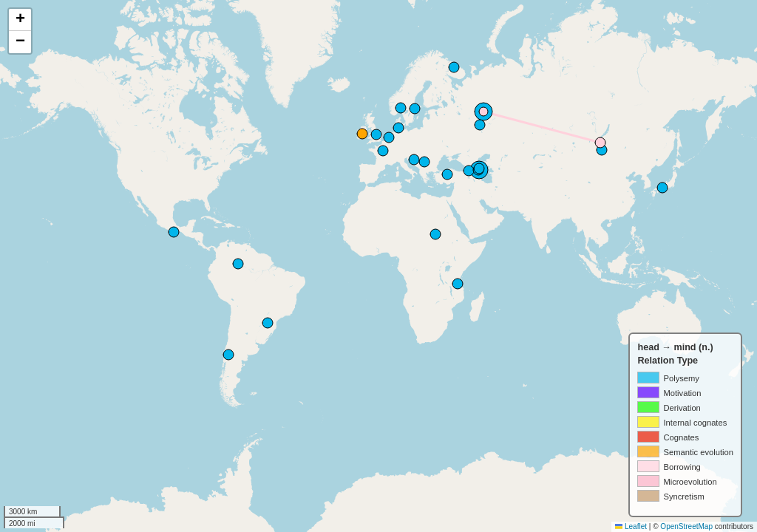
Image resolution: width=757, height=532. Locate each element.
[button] (20, 20)
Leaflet (631, 526)
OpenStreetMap (686, 526)
